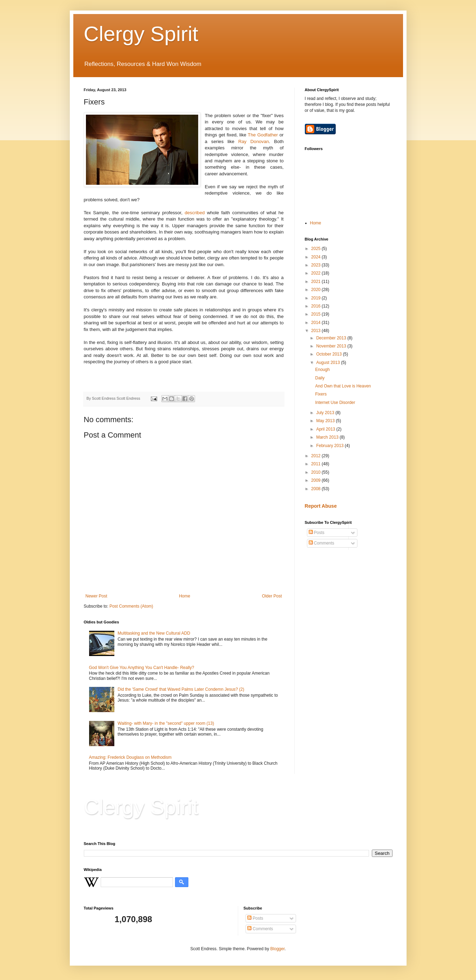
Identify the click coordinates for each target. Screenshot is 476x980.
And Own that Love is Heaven (343, 386)
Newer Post (96, 596)
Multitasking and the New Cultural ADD (154, 633)
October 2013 (329, 354)
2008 (316, 489)
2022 (316, 273)
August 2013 (328, 363)
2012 (316, 456)
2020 (316, 290)
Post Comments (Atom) (131, 606)
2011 (316, 464)
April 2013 (326, 429)
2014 (316, 323)
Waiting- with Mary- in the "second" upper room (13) (166, 723)
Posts (317, 533)
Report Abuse (321, 506)
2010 (316, 472)
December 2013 (332, 338)
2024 (316, 257)
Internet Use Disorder (335, 403)
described (195, 213)
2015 (316, 314)
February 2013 (330, 446)
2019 (316, 298)
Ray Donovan (253, 141)
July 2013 (326, 413)
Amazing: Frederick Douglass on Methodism (130, 757)
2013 (316, 331)
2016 (316, 306)
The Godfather (263, 135)
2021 (316, 282)
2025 (316, 249)
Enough (322, 370)
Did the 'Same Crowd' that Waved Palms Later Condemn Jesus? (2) (181, 689)
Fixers (321, 394)
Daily (320, 378)
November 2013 (332, 346)
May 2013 (326, 421)
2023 (316, 265)
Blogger (278, 949)
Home (185, 596)
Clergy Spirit (141, 34)
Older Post (272, 596)
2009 (316, 480)
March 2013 (328, 437)
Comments (321, 543)
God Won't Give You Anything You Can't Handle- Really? (142, 668)
